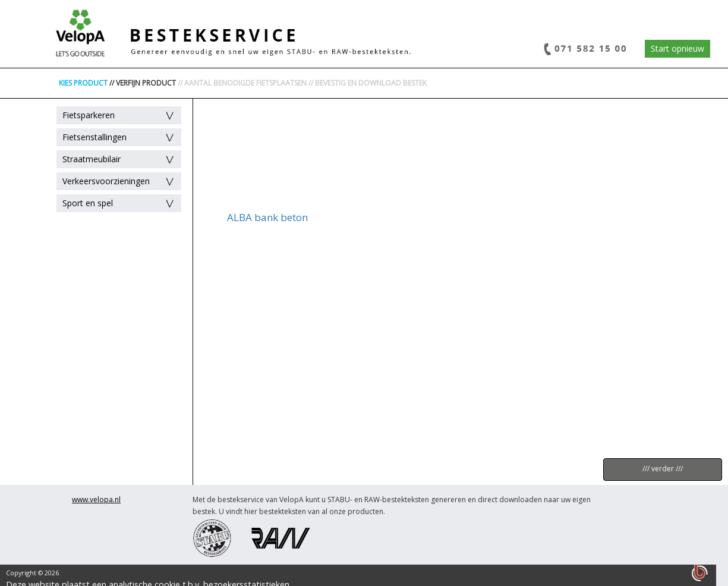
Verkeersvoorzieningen (106, 181)
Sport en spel (88, 203)
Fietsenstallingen (94, 137)
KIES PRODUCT (83, 83)
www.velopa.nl (96, 500)
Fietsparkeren (89, 115)
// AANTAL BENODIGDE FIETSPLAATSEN (242, 83)
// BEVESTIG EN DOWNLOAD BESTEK (368, 83)
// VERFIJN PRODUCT (143, 83)
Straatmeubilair (92, 159)
